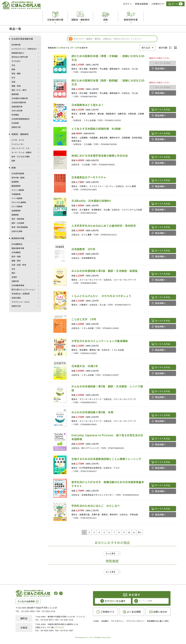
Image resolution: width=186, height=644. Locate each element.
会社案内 (105, 621)
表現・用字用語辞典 (20, 227)
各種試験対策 (17, 107)
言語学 (14, 277)
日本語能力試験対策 (20, 98)
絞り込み (146, 48)
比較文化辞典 (17, 231)
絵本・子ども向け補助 (21, 157)
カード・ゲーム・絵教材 (21, 152)
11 (134, 532)
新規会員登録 (142, 4)
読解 (13, 69)
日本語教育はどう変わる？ (88, 105)
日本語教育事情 (18, 285)
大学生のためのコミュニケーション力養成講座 (100, 341)
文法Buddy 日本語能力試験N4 (91, 201)
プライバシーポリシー (135, 621)
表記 (13, 273)
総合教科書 (16, 45)
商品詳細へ (160, 68)
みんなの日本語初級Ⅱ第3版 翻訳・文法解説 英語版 (106, 271)
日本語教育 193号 (83, 249)
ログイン (128, 4)
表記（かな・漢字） (20, 90)
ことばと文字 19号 (84, 319)
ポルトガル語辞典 (19, 202)
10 (129, 532)
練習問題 (15, 94)
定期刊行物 (16, 127)
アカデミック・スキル (21, 302)
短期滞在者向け (18, 53)
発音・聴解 (16, 73)
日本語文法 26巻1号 (85, 366)
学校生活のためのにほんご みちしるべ (96, 506)
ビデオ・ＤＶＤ (18, 140)
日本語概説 (16, 252)
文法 (13, 65)
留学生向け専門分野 (20, 57)
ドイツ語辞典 (17, 198)
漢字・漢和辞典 (18, 219)
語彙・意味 (16, 261)
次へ (140, 532)
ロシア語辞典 (17, 206)
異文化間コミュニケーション (23, 289)
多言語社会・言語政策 (21, 294)
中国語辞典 (16, 194)
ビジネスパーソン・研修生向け (24, 49)
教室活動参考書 (18, 248)
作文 (13, 78)
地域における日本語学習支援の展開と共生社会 (100, 156)
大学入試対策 (17, 111)
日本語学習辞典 (18, 173)
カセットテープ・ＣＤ (20, 148)
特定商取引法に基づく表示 (158, 621)
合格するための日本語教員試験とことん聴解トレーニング (106, 459)
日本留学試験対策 (19, 102)
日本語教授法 (17, 244)
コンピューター (18, 144)
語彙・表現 (16, 86)
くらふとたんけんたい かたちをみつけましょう (101, 296)
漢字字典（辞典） (19, 178)
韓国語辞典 (16, 186)
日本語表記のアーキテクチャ (89, 177)
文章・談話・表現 (19, 265)
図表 (13, 161)
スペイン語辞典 (18, 190)
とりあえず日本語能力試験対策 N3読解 (96, 129)
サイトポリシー (117, 621)
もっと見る (111, 553)
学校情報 (15, 115)
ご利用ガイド (158, 4)
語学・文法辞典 (18, 223)
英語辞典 (15, 182)
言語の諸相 (16, 298)
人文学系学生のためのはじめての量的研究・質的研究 (104, 226)
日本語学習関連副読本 (21, 119)
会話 (13, 82)
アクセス (81, 617)
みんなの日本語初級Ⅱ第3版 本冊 (92, 412)
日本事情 (15, 123)
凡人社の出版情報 (26, 601)
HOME (96, 621)
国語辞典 (15, 215)
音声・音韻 (16, 256)
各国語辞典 (16, 211)
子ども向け (16, 61)
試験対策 (15, 281)
